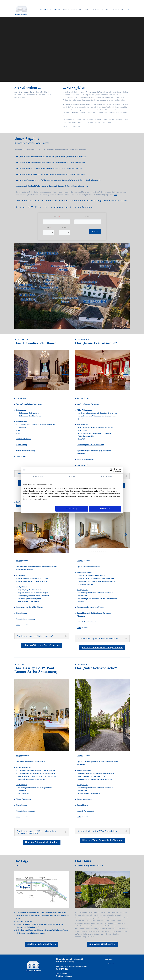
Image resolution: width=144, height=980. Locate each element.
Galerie (96, 10)
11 (110, 390)
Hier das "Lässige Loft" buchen (42, 842)
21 (114, 744)
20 (60, 747)
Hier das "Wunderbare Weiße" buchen (102, 648)
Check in (56, 217)
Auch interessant (117, 10)
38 (111, 747)
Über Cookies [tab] (106, 477)
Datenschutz (109, 964)
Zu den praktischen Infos (40, 944)
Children (64, 228)
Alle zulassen (105, 509)
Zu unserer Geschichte (101, 944)
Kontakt (105, 10)
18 (119, 552)
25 (122, 744)
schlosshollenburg (65, 974)
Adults (48, 228)
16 (115, 552)
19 (58, 747)
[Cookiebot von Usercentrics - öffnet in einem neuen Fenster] (111, 470)
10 (108, 390)
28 (128, 744)
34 (103, 747)
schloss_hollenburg (65, 976)
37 (109, 747)
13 (114, 390)
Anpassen (72, 509)
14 (111, 552)
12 (112, 390)
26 (124, 744)
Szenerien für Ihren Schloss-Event (76, 10)
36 (107, 747)
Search (95, 232)
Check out (87, 217)
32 (99, 747)
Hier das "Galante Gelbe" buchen (42, 645)
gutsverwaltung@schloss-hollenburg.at (72, 966)
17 (117, 552)
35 (105, 747)
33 (101, 747)
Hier (84, 157)
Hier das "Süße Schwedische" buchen (102, 840)
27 (126, 744)
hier (115, 195)
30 (96, 747)
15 (113, 552)
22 (116, 744)
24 (120, 744)
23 (118, 744)
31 (98, 747)
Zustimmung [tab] (38, 477)
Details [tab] (72, 477)
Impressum (109, 959)
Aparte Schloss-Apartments (50, 10)
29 (94, 747)
